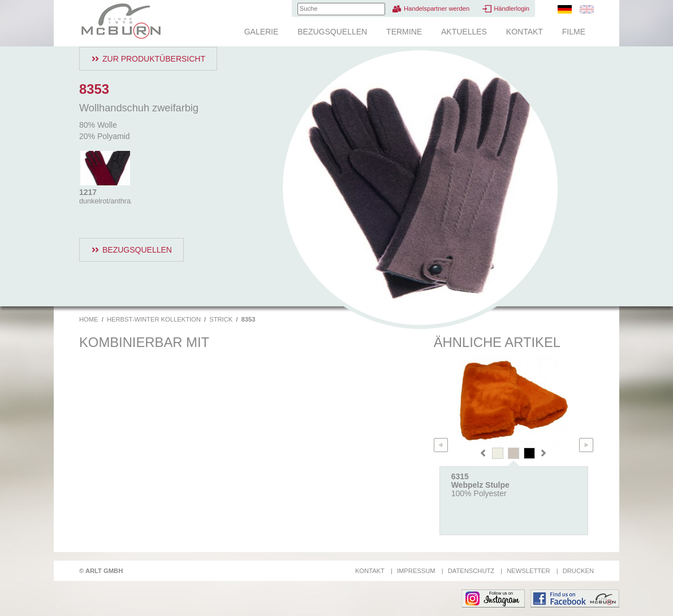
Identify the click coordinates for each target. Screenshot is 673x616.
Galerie (262, 32)
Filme (574, 32)
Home (89, 319)
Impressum (416, 571)
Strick (221, 319)
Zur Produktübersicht (154, 59)
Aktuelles (464, 32)
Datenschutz (471, 571)
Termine (404, 32)
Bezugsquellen (332, 32)
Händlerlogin (512, 8)
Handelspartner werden (437, 8)
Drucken (578, 571)
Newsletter (528, 571)
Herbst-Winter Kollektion (154, 319)
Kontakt (525, 32)
